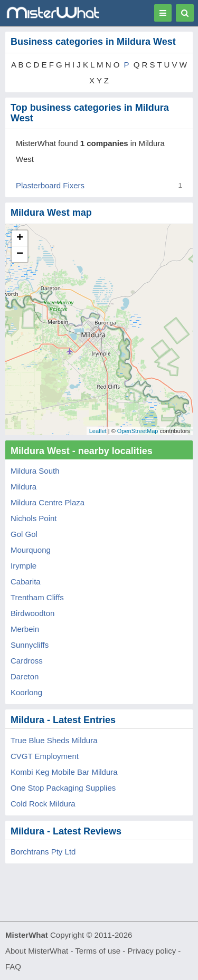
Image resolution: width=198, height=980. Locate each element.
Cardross (27, 661)
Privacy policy (152, 951)
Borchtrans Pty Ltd (43, 852)
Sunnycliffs (30, 645)
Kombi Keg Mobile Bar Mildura (64, 772)
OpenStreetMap (138, 431)
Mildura (23, 487)
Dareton (25, 676)
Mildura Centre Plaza (48, 502)
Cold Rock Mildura (43, 804)
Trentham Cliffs (37, 597)
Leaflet (98, 431)
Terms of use (98, 951)
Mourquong (31, 550)
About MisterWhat (37, 951)
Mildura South (35, 471)
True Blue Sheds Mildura (54, 740)
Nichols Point (34, 518)
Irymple (23, 566)
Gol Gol (24, 534)
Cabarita (26, 582)
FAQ (13, 967)
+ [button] (20, 238)
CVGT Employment (45, 756)
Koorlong (26, 692)
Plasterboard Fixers (50, 185)
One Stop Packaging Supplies (63, 788)
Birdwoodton (32, 613)
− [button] (20, 254)
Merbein (25, 629)
